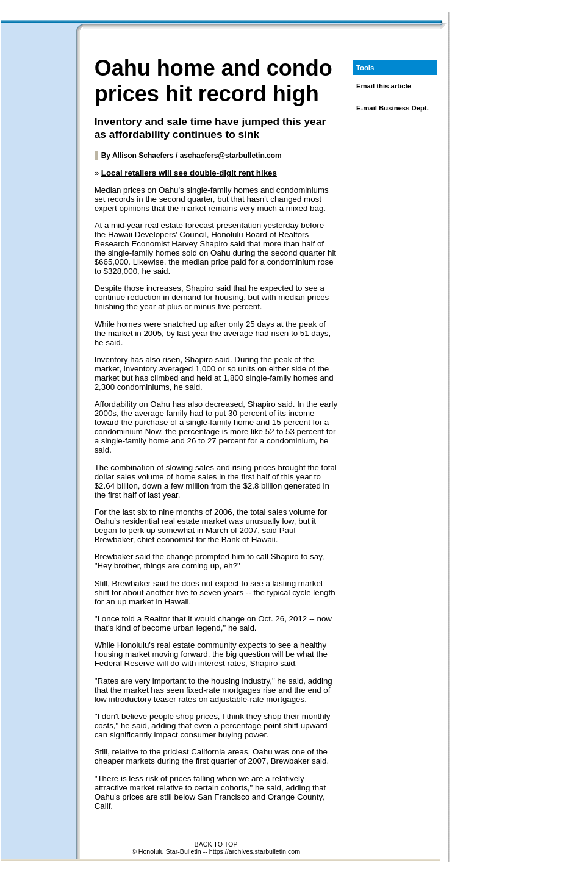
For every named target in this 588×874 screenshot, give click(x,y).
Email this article (384, 86)
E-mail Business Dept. (393, 108)
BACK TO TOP (216, 844)
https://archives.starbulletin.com (255, 851)
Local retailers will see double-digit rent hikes (189, 173)
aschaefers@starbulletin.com (231, 156)
